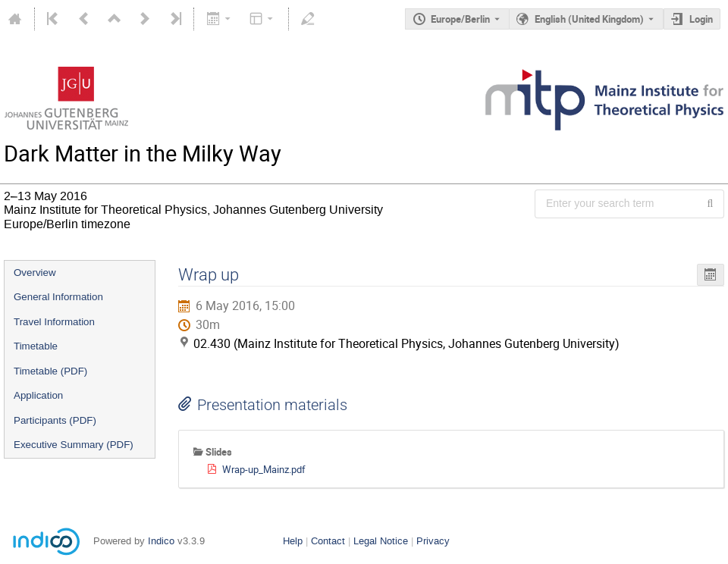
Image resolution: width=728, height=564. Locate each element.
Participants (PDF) (55, 420)
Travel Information (54, 322)
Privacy (433, 541)
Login (701, 19)
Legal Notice (381, 541)
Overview (35, 273)
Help (293, 541)
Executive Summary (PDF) (74, 445)
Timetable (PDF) (50, 371)
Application (38, 395)
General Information (58, 297)
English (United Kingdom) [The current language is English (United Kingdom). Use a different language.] (589, 19)
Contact (328, 541)
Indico (161, 541)
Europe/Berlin (460, 19)
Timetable (36, 346)
